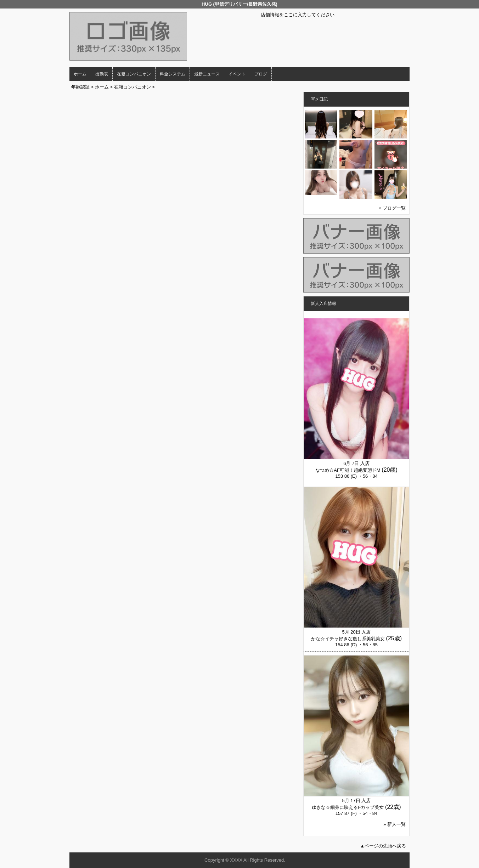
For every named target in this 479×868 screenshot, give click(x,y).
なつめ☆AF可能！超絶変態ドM (348, 470)
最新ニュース (207, 74)
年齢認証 (80, 87)
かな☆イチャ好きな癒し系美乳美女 (348, 639)
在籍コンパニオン (134, 74)
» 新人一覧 (395, 824)
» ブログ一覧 (392, 208)
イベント (237, 74)
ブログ (261, 74)
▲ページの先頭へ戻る (383, 846)
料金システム (173, 74)
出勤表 (102, 74)
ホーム (80, 74)
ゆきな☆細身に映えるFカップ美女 (348, 807)
